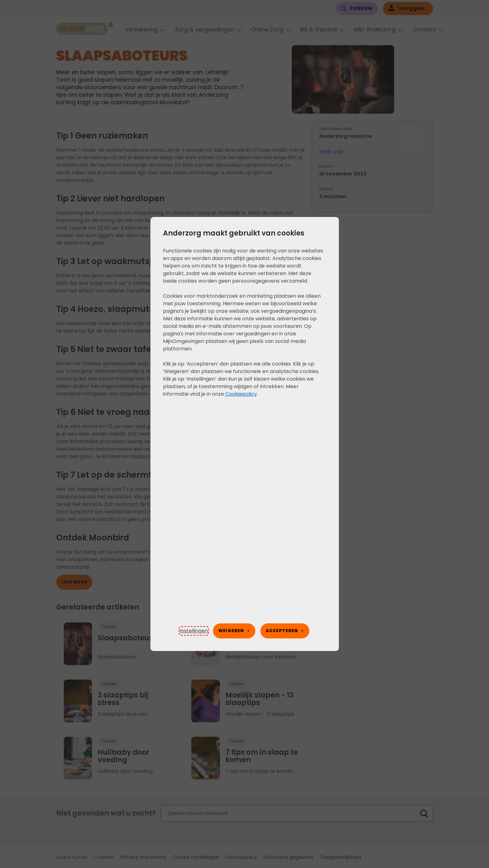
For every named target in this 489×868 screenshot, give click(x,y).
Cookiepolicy (241, 394)
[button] (194, 631)
